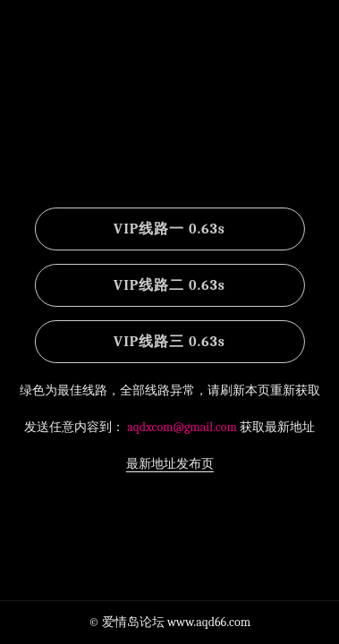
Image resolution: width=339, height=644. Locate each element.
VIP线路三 (169, 342)
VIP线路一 (169, 229)
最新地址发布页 (170, 464)
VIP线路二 (169, 285)
